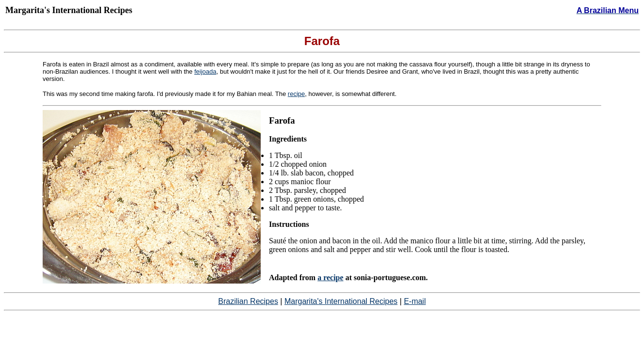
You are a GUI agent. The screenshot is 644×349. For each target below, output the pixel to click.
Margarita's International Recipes (341, 301)
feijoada (205, 71)
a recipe (330, 278)
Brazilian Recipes (248, 301)
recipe (296, 94)
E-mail (415, 301)
